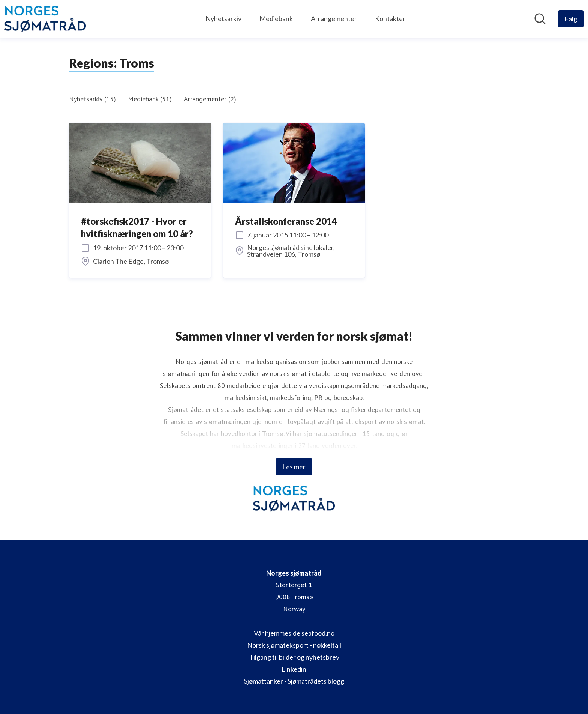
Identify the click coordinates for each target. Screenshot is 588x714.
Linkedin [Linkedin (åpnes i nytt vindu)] (294, 669)
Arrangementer (334, 18)
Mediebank (276, 18)
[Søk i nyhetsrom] (540, 19)
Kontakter (390, 18)
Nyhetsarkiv (223, 18)
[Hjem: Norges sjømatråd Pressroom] (45, 19)
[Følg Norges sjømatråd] (571, 19)
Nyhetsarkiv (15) (92, 99)
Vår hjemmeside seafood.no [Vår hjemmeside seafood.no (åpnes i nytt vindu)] (294, 633)
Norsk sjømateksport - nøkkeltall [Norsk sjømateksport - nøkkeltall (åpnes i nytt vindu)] (294, 645)
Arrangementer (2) (210, 99)
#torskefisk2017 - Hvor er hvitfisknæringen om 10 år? (137, 228)
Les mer (294, 467)
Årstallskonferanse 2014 (286, 221)
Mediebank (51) (150, 99)
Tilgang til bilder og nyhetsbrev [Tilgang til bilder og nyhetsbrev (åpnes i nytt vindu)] (294, 657)
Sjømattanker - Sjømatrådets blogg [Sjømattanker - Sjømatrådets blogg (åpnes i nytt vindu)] (294, 681)
